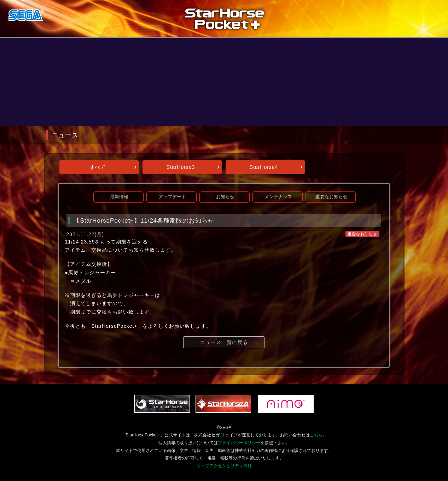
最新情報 (119, 197)
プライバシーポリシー (239, 443)
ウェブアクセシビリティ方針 (224, 466)
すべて (98, 167)
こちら (316, 435)
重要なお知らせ (331, 197)
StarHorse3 (181, 167)
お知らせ (225, 197)
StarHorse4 (264, 167)
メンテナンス (278, 197)
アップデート (172, 197)
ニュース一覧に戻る (224, 342)
